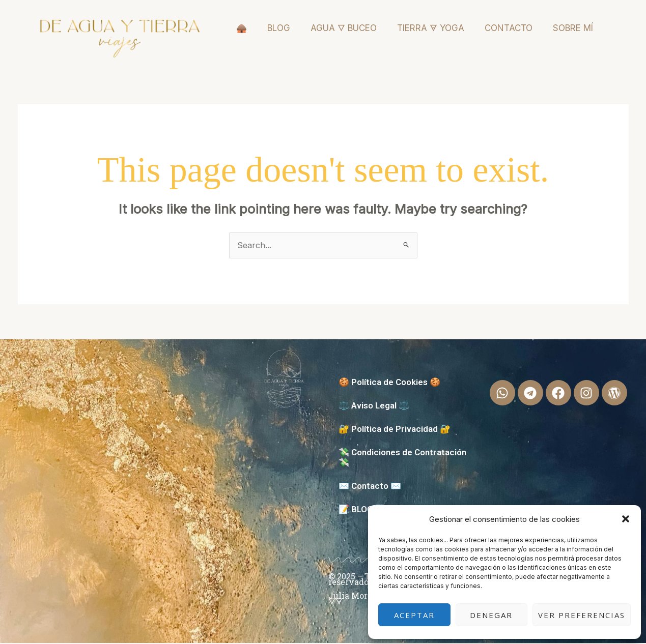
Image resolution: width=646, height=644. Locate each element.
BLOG (279, 28)
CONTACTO (509, 28)
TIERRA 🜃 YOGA (431, 28)
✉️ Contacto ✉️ (370, 487)
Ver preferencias (582, 615)
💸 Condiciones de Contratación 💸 (402, 458)
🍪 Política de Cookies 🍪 (389, 383)
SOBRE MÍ (573, 28)
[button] (626, 519)
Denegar (491, 615)
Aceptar (414, 615)
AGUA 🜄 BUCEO (344, 28)
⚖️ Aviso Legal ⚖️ (374, 406)
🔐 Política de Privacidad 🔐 (395, 430)
